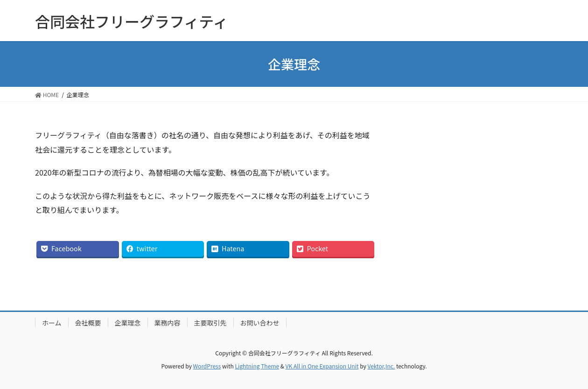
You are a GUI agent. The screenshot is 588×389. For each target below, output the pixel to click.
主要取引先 (210, 323)
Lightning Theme (257, 366)
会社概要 (88, 323)
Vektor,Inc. (381, 366)
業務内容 (168, 323)
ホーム (52, 323)
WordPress (207, 366)
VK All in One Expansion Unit (322, 366)
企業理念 (128, 323)
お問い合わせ (260, 323)
